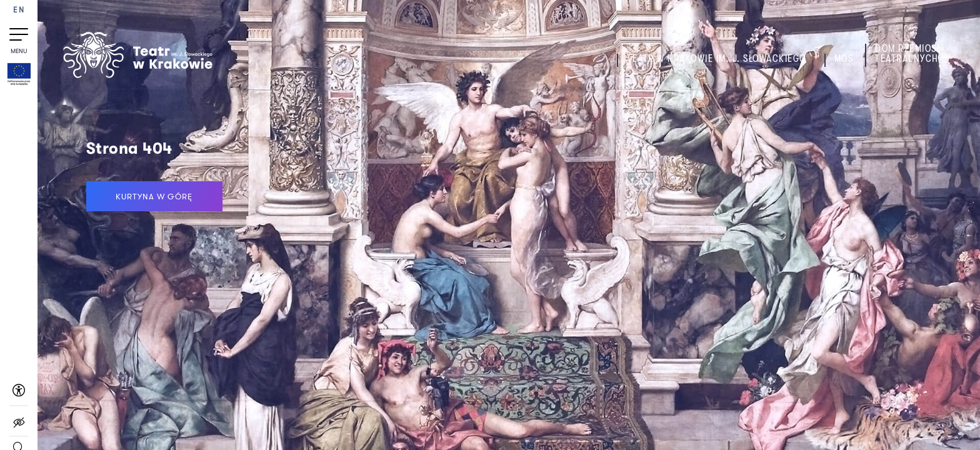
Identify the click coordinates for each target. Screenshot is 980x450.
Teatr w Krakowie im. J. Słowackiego (717, 59)
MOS (844, 59)
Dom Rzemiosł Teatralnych (908, 54)
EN (19, 10)
